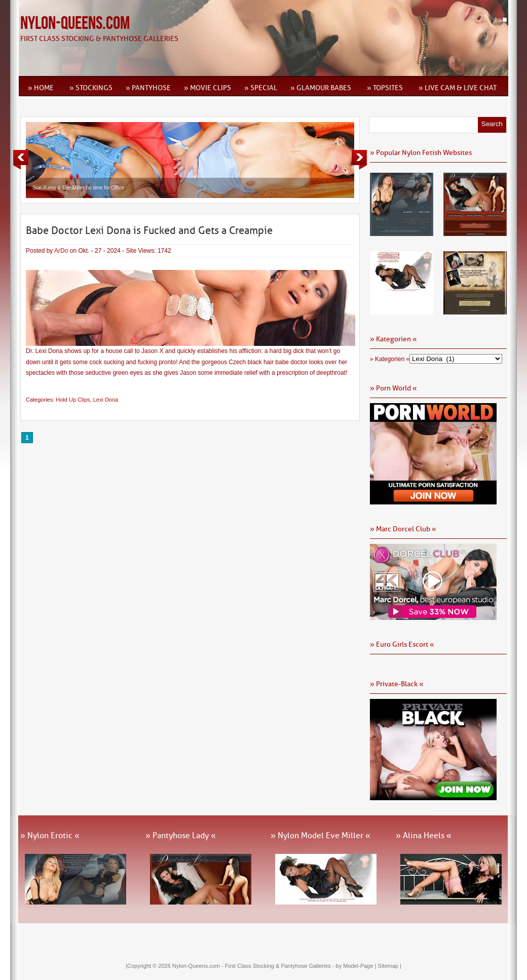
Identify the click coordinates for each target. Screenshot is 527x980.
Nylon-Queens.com (75, 24)
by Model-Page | (357, 966)
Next (359, 160)
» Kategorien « (390, 359)
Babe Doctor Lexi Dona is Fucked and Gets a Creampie (149, 230)
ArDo (61, 251)
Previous (21, 160)
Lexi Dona (106, 400)
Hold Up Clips (73, 400)
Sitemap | (390, 966)
